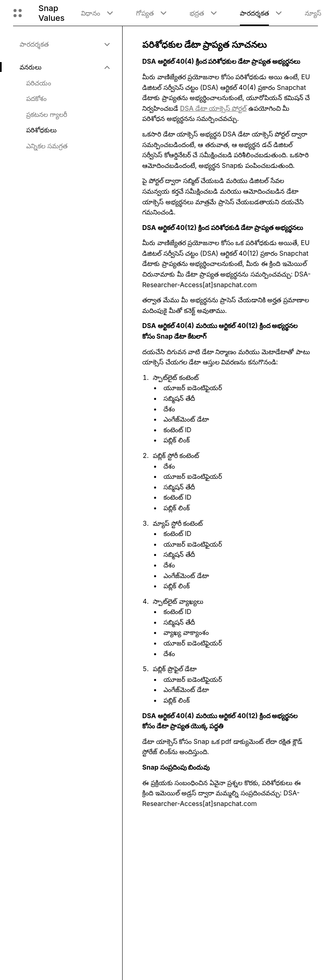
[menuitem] (64, 44)
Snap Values (51, 13)
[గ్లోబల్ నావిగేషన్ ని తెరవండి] (18, 13)
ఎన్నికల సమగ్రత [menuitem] (47, 146)
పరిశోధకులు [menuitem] (41, 130)
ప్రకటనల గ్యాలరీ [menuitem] (47, 114)
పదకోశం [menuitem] (36, 98)
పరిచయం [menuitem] (39, 83)
